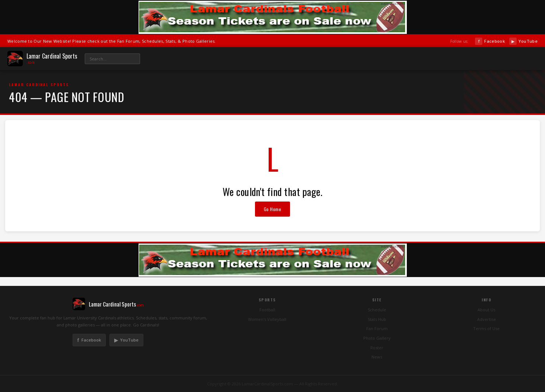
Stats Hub (377, 319)
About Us (486, 310)
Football (267, 310)
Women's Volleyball (267, 319)
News (377, 357)
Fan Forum (377, 328)
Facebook (490, 41)
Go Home (273, 209)
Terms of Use (486, 328)
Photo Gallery (377, 338)
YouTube (523, 41)
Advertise (487, 319)
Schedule (377, 310)
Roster (377, 348)
